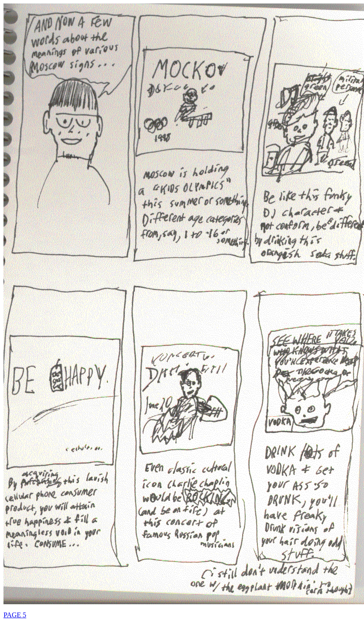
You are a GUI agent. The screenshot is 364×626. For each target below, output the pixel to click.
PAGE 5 (15, 615)
